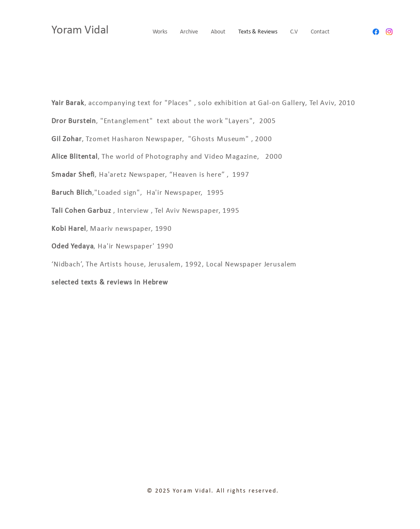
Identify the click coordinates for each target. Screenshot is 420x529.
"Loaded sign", (119, 193)
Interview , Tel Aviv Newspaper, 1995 (179, 211)
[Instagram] (389, 32)
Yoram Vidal (81, 30)
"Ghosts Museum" (217, 139)
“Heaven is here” (198, 175)
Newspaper (183, 193)
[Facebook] (376, 32)
